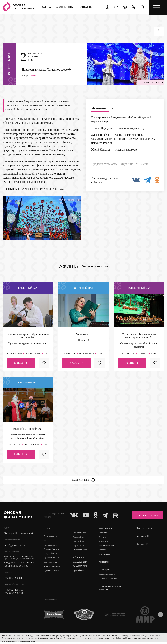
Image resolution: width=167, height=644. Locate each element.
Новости (103, 552)
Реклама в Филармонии (109, 580)
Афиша (46, 7)
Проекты (103, 539)
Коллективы (104, 535)
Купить (21, 363)
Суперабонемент (80, 572)
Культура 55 (142, 546)
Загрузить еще (84, 481)
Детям (33, 76)
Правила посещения (52, 572)
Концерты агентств (95, 267)
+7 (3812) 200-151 (14, 595)
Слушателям (51, 538)
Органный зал (79, 539)
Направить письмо (146, 517)
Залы (76, 530)
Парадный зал (79, 547)
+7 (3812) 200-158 (14, 592)
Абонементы (65, 7)
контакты (86, 7)
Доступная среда (51, 564)
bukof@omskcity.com (15, 547)
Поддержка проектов (108, 576)
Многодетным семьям (53, 568)
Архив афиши (105, 556)
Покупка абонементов (53, 551)
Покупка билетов (51, 547)
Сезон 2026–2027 (80, 564)
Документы (104, 543)
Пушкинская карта (51, 559)
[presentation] (11, 219)
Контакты (105, 563)
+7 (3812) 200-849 (14, 580)
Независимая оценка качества (110, 589)
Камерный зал (79, 543)
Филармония (106, 530)
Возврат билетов (51, 555)
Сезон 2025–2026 (80, 568)
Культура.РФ (143, 538)
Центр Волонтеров (107, 547)
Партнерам (105, 571)
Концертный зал (80, 535)
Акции (46, 542)
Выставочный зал (80, 552)
